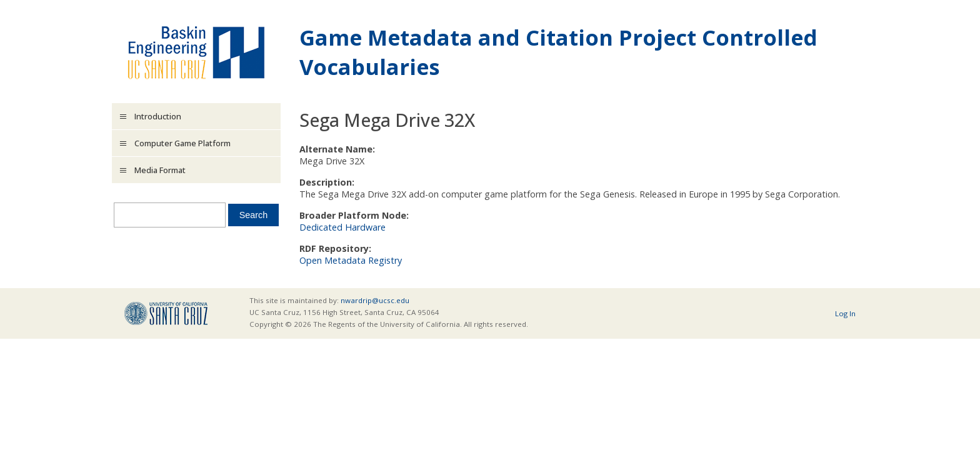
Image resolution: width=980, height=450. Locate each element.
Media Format (160, 170)
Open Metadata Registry (351, 260)
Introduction (158, 116)
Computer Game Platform (182, 143)
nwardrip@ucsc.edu (375, 300)
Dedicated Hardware (342, 227)
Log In (845, 313)
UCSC (166, 313)
